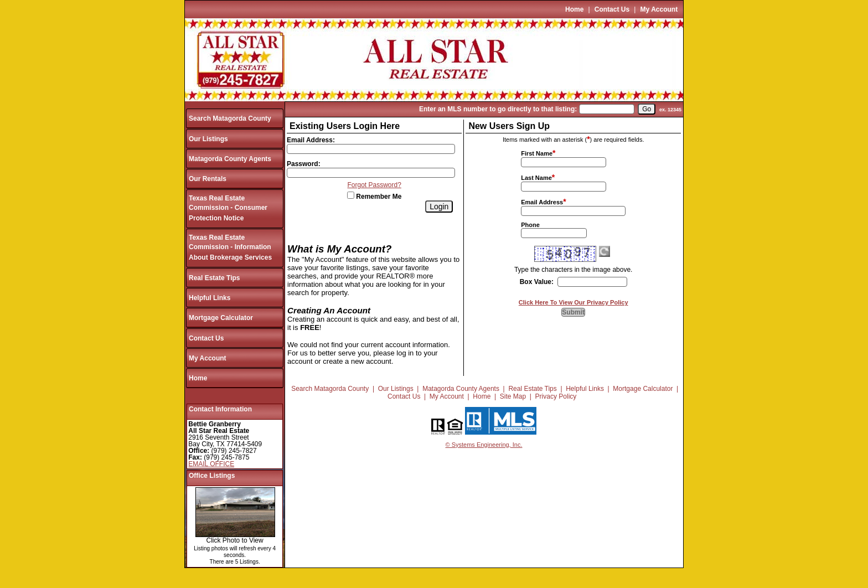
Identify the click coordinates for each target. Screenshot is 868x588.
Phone (530, 225)
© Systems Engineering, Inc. (484, 445)
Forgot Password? (374, 185)
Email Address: (311, 140)
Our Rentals (208, 179)
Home (574, 9)
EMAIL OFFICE (211, 464)
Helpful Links (210, 298)
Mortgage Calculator (221, 318)
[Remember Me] (351, 195)
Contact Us (612, 9)
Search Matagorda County (230, 118)
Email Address (542, 202)
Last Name (536, 178)
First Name (537, 153)
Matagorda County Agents (230, 159)
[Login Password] (371, 173)
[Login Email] (371, 149)
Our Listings (208, 139)
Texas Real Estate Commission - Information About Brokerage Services (230, 248)
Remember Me (374, 197)
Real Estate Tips (214, 278)
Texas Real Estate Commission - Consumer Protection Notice (228, 208)
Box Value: (537, 282)
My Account (659, 9)
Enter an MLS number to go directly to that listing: (498, 109)
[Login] (439, 207)
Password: (304, 164)
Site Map (513, 396)
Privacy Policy (556, 396)
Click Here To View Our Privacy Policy (573, 302)
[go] (647, 109)
